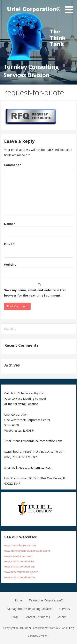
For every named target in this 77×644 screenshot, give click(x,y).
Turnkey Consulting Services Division (31, 71)
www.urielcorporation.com (20, 577)
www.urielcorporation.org (19, 567)
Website (10, 264)
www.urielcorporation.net (19, 561)
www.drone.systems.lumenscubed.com (27, 551)
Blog (14, 617)
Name (10, 224)
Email (9, 244)
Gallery (61, 617)
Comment (13, 165)
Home (18, 600)
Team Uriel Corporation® (46, 600)
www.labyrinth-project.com (20, 545)
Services (64, 609)
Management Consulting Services (30, 609)
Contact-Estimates (37, 617)
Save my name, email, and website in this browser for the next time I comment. (35, 293)
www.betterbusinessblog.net (21, 572)
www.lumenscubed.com (18, 556)
